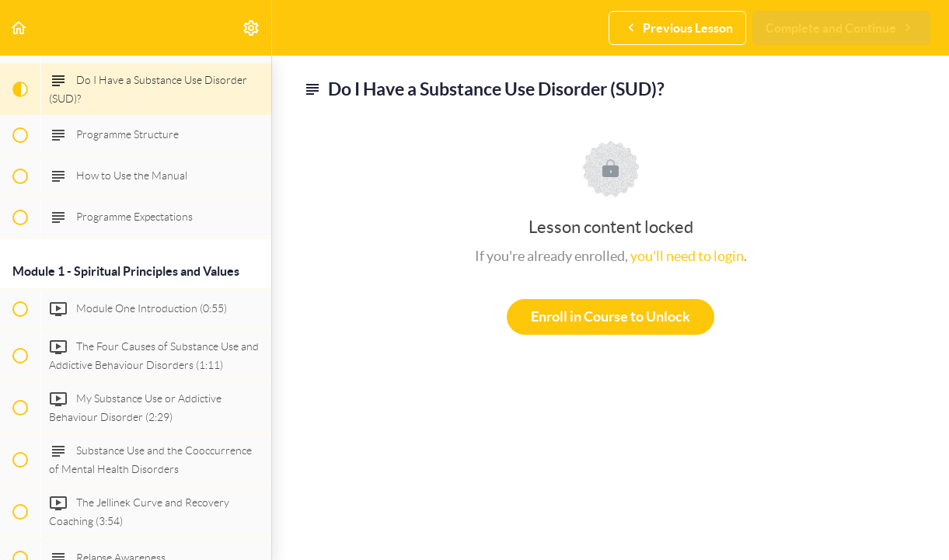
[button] (19, 28)
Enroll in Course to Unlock (611, 317)
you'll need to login (687, 256)
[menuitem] (252, 28)
